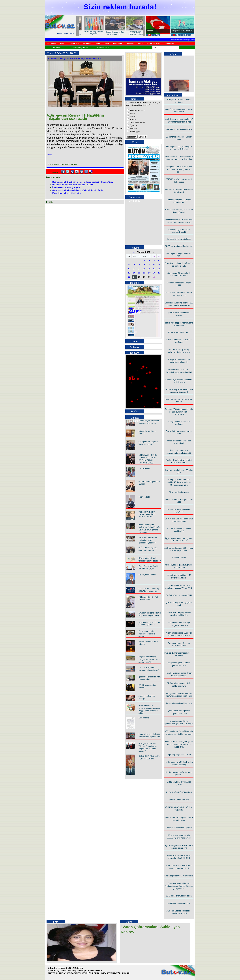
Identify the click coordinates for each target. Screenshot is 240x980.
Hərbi (132, 113)
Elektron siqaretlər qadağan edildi (179, 284)
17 (154, 269)
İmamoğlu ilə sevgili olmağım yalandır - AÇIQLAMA (179, 148)
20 (134, 273)
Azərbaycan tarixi (137, 110)
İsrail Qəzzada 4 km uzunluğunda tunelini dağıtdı (179, 452)
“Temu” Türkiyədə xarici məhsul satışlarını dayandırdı (179, 391)
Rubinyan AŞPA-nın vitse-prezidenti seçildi (179, 231)
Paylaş (49, 154)
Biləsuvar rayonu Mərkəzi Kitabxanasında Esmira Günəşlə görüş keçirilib (131, 35)
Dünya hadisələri (137, 122)
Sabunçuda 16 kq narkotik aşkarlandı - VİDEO (179, 274)
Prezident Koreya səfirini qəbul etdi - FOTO (73, 185)
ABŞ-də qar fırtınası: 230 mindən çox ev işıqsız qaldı (179, 549)
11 (159, 265)
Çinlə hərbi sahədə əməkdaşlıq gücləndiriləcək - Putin (78, 190)
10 (154, 265)
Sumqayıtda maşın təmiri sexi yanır (179, 255)
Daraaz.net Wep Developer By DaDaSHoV (81, 971)
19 (129, 273)
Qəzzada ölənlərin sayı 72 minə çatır (179, 471)
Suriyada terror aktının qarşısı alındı (179, 432)
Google (77, 172)
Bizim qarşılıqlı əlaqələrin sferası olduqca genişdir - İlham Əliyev (83, 182)
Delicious (91, 172)
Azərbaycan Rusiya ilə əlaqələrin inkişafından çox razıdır (75, 59)
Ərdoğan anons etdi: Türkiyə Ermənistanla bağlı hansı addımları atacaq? (148, 747)
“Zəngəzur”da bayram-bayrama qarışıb (148, 443)
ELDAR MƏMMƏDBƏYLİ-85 (179, 792)
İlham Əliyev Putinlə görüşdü (66, 187)
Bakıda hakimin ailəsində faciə (179, 129)
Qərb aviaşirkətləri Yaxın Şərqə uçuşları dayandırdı (179, 847)
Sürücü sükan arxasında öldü (179, 595)
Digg (82, 172)
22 (144, 273)
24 (154, 273)
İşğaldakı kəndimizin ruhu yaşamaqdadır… (150, 678)
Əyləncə (133, 125)
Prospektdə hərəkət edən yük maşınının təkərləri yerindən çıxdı (179, 169)
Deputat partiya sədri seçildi (179, 754)
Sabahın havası (179, 557)
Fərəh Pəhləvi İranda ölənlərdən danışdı (179, 401)
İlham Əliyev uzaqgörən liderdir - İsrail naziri (179, 111)
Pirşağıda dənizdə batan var (182, 31)
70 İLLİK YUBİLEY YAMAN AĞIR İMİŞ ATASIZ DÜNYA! (147, 514)
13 (134, 269)
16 (149, 269)
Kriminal (133, 128)
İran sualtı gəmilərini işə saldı (179, 703)
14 (139, 269)
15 (144, 269)
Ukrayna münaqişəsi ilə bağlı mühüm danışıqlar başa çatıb (179, 695)
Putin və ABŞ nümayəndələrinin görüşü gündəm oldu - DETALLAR (179, 412)
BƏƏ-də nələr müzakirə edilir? (179, 896)
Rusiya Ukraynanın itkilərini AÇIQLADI (179, 510)
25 (159, 273)
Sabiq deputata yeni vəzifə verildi (179, 876)
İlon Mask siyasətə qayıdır (179, 903)
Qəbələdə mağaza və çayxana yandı (179, 604)
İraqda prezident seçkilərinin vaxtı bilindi (179, 442)
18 (159, 269)
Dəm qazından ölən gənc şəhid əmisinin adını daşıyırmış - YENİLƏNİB (179, 744)
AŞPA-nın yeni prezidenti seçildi (179, 246)
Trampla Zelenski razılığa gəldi (179, 828)
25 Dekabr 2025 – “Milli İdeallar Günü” (149, 598)
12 (129, 269)
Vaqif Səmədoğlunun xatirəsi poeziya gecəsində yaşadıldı (148, 540)
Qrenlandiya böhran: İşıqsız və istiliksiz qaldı (179, 381)
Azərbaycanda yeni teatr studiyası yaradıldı (149, 623)
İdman (132, 116)
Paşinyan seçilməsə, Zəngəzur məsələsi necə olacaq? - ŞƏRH (149, 659)
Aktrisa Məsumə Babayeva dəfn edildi (179, 501)
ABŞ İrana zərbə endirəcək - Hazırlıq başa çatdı (179, 912)
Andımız (150, 30)
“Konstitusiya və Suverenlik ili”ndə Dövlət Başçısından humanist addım (149, 709)
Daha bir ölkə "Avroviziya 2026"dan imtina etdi (150, 590)
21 (139, 273)
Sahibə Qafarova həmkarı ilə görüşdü (179, 341)
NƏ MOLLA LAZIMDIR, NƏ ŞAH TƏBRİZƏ (110, 33)
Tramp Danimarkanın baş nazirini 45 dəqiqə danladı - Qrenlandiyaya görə (179, 482)
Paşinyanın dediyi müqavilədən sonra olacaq (147, 634)
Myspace (72, 172)
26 (129, 277)
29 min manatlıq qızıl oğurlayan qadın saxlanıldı (179, 520)
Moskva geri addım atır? (179, 332)
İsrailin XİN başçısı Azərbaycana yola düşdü (179, 324)
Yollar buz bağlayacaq (179, 492)
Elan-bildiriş (144, 718)
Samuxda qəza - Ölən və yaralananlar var (179, 644)
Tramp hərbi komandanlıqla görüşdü (186, 40)
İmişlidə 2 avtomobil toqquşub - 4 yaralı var (179, 654)
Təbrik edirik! (144, 468)
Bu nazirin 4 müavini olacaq (179, 239)
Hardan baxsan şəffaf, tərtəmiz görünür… (179, 773)
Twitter (68, 172)
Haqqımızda (69, 33)
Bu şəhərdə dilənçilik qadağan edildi (179, 138)
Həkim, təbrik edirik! (147, 575)
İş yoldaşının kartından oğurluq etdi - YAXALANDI (179, 539)
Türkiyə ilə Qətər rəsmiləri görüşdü (179, 423)
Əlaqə (60, 33)
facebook (63, 172)
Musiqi (132, 119)
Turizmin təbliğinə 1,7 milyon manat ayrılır (179, 201)
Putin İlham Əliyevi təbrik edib (67, 193)
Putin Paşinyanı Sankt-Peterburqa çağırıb (149, 567)
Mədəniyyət (135, 131)
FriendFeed (86, 172)
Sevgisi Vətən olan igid (89, 32)
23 (149, 273)
